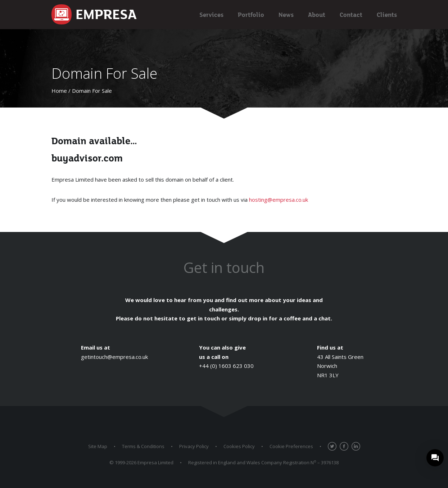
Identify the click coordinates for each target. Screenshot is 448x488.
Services (211, 15)
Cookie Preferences (291, 446)
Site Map (98, 446)
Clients (387, 15)
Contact (351, 15)
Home (59, 91)
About (317, 15)
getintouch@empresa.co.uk (114, 357)
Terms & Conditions (143, 446)
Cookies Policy (239, 446)
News (286, 15)
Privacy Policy (194, 446)
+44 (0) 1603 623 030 (226, 366)
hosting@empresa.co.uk (279, 200)
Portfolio (251, 15)
